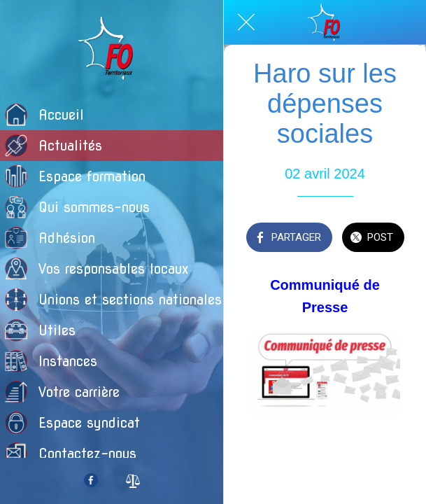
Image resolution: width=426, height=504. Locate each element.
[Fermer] (246, 22)
